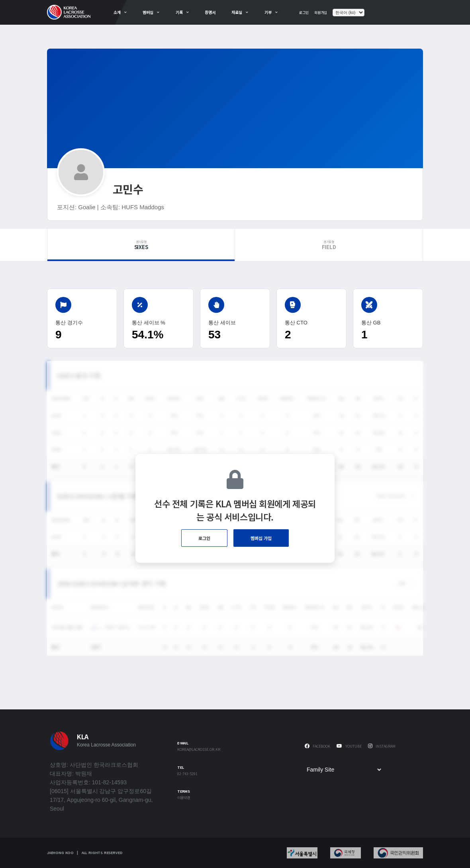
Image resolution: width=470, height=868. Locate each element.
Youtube (349, 746)
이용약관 (184, 798)
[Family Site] (344, 770)
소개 (117, 12)
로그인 (304, 13)
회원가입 (321, 13)
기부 (268, 12)
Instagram (382, 746)
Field (329, 245)
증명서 (210, 12)
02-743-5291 (187, 774)
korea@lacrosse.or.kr (199, 750)
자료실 (237, 12)
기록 (179, 12)
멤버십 (148, 12)
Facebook (317, 746)
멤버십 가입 (261, 538)
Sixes (141, 245)
